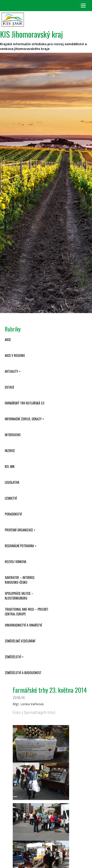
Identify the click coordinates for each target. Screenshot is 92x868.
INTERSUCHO (13, 435)
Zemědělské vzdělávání (20, 641)
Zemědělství (13, 657)
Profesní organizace (19, 530)
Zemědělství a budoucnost (23, 673)
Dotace (9, 387)
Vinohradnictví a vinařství (23, 625)
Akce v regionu (15, 355)
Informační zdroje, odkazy (23, 419)
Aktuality (11, 371)
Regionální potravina (19, 546)
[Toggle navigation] (83, 6)
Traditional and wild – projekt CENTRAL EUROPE (27, 612)
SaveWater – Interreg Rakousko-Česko (20, 580)
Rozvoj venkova (16, 562)
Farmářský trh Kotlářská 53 (24, 403)
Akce (8, 340)
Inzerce (10, 451)
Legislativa (12, 482)
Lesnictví (11, 498)
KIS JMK (10, 467)
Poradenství (13, 514)
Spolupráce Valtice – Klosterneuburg (19, 596)
